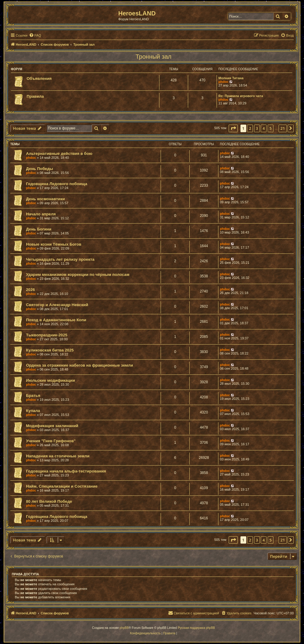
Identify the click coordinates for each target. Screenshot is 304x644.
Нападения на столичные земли (58, 456)
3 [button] (257, 128)
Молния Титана (231, 78)
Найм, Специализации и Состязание (62, 486)
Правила (35, 96)
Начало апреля (41, 214)
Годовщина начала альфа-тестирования (66, 471)
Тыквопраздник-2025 (47, 335)
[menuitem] (35, 35)
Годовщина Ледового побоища (57, 184)
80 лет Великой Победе (49, 501)
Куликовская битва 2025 (50, 350)
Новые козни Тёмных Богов (54, 244)
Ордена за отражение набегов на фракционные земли (80, 365)
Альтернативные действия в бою (59, 154)
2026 (30, 290)
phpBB (124, 628)
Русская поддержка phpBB (196, 628)
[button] (233, 128)
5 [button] (271, 128)
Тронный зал (154, 57)
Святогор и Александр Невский (57, 305)
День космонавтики (45, 199)
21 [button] (283, 128)
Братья (33, 396)
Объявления (39, 78)
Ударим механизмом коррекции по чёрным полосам (78, 275)
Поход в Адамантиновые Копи (56, 320)
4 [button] (264, 128)
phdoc (223, 82)
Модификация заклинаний (52, 426)
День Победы (39, 169)
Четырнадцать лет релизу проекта (60, 259)
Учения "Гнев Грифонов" (51, 441)
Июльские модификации (51, 380)
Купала (33, 411)
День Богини (39, 229)
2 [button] (250, 128)
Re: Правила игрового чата (241, 96)
